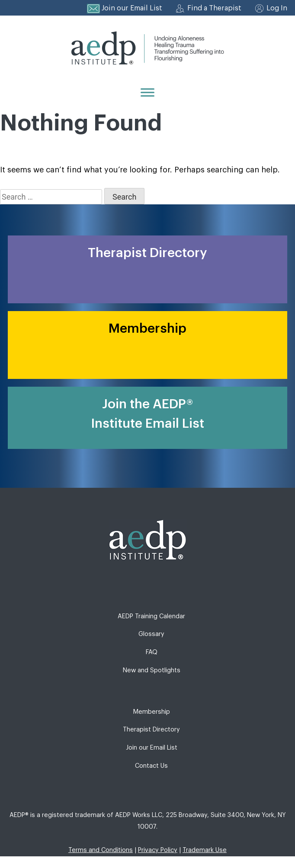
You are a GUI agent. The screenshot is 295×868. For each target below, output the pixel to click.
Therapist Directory (151, 730)
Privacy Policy (158, 850)
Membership (152, 712)
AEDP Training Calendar (151, 616)
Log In (277, 8)
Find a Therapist (214, 8)
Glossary (151, 634)
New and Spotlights (152, 670)
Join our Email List (132, 8)
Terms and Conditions (101, 850)
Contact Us (151, 766)
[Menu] (147, 92)
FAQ (152, 652)
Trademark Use (205, 850)
